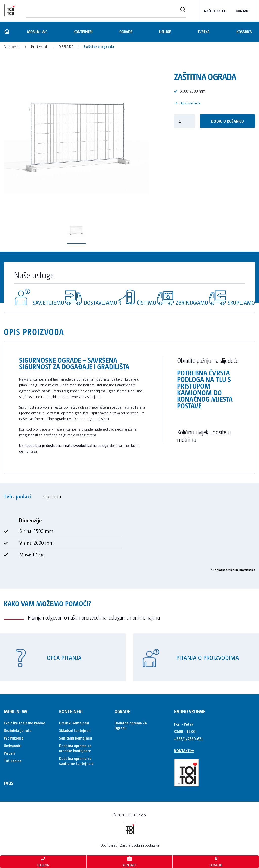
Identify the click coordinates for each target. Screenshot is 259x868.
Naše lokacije (215, 11)
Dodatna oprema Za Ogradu (131, 725)
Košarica (244, 32)
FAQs (9, 783)
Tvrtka (204, 32)
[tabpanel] (129, 540)
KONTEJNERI (83, 32)
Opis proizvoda (187, 103)
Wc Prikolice (14, 738)
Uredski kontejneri (74, 723)
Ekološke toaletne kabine (24, 723)
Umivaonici (13, 745)
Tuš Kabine (13, 761)
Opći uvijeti (109, 845)
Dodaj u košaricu (228, 121)
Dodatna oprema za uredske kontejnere (75, 748)
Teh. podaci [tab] (18, 496)
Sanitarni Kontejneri (76, 738)
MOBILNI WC (36, 32)
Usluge (165, 32)
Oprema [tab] (52, 496)
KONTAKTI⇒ (184, 751)
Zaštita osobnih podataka (139, 845)
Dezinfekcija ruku (18, 730)
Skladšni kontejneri (75, 730)
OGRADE (125, 32)
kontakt (243, 11)
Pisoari (9, 753)
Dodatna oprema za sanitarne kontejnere (76, 761)
